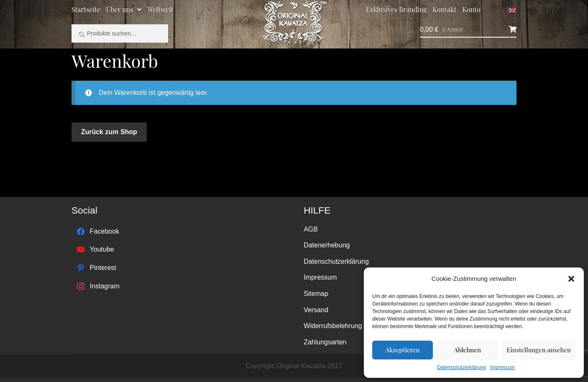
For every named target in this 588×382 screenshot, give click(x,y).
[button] (571, 279)
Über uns (120, 9)
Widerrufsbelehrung (333, 326)
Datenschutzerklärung (461, 367)
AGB (311, 229)
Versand (316, 310)
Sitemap (316, 294)
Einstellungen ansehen (539, 350)
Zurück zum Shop (109, 132)
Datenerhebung (327, 245)
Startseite (86, 9)
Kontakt (445, 9)
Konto (472, 9)
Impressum (502, 367)
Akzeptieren (403, 350)
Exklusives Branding (396, 9)
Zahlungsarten (325, 342)
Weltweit (160, 9)
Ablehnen (468, 350)
